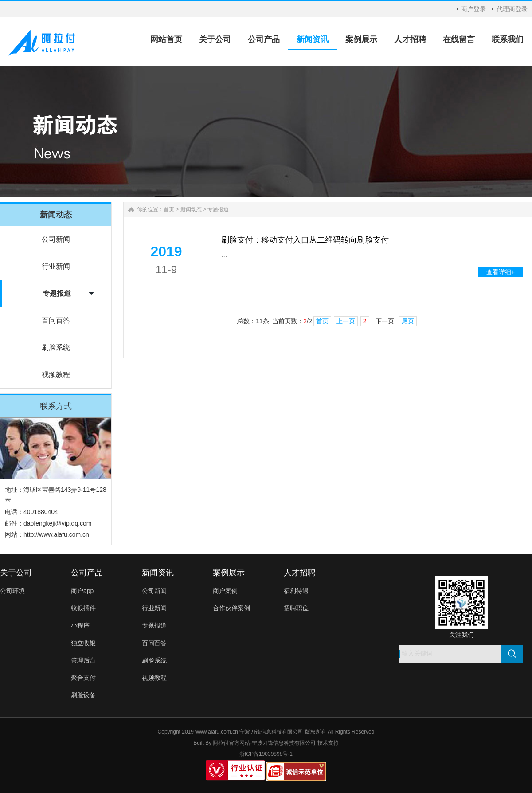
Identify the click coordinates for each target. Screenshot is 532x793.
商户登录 (473, 9)
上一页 (346, 321)
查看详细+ (501, 272)
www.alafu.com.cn (217, 732)
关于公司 (16, 573)
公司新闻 (56, 239)
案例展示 (229, 573)
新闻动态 (191, 209)
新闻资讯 (158, 573)
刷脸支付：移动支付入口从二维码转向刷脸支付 (305, 240)
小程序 (80, 625)
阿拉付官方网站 (231, 743)
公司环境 (12, 591)
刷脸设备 (83, 695)
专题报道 (57, 293)
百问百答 (56, 320)
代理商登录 (512, 9)
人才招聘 (300, 573)
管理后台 (83, 660)
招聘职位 (296, 608)
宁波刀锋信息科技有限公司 (284, 743)
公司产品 (87, 573)
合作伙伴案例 (231, 608)
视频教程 (56, 375)
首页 (169, 209)
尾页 (408, 321)
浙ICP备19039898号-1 (266, 754)
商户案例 (225, 591)
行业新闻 (56, 266)
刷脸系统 (56, 347)
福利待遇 (296, 591)
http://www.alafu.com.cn (56, 534)
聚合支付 (83, 678)
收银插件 (83, 608)
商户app (82, 591)
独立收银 (83, 643)
